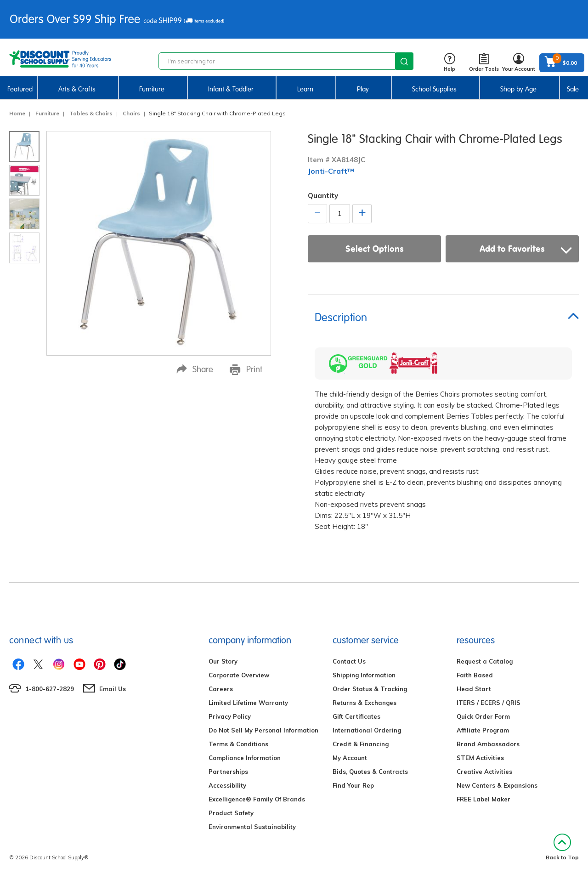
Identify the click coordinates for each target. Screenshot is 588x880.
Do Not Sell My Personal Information (263, 730)
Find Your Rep (353, 785)
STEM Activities (480, 758)
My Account (350, 758)
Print (246, 369)
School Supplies (434, 89)
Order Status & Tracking (370, 689)
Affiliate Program (483, 730)
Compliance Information (245, 758)
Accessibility (227, 785)
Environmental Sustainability (252, 827)
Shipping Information (364, 675)
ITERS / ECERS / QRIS (489, 703)
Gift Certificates (356, 716)
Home (17, 113)
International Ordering (367, 730)
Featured (20, 89)
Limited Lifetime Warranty (248, 703)
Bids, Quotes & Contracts (370, 772)
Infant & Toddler (231, 89)
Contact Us (349, 661)
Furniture (152, 89)
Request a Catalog (485, 661)
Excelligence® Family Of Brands (257, 799)
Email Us (113, 689)
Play (363, 89)
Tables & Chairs (91, 113)
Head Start (474, 689)
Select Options (375, 249)
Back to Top (562, 847)
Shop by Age (518, 89)
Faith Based (475, 675)
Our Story (223, 661)
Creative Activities (484, 772)
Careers (221, 689)
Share (195, 369)
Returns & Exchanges (365, 703)
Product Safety (231, 813)
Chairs (131, 113)
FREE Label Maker (483, 799)
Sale (573, 89)
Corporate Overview (239, 675)
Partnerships (228, 772)
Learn (305, 89)
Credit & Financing (361, 744)
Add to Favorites (526, 249)
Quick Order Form (483, 716)
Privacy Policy (230, 716)
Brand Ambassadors (488, 744)
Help (449, 63)
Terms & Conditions (238, 744)
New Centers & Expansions (497, 785)
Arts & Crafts (77, 89)
